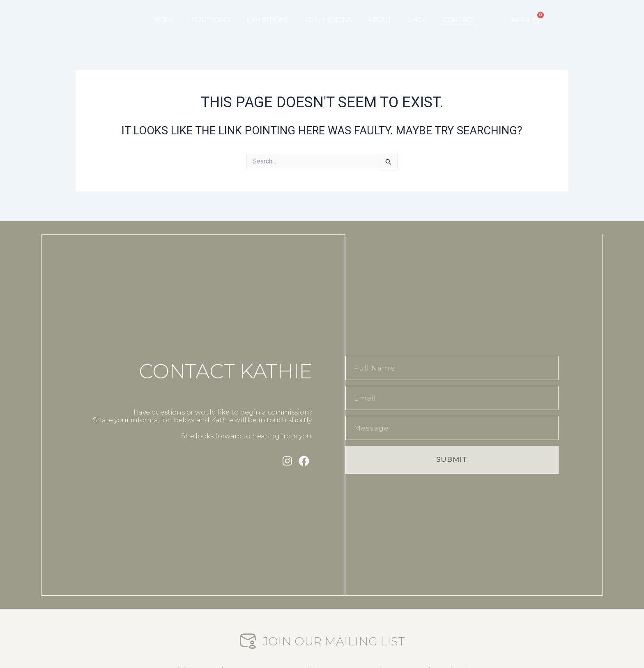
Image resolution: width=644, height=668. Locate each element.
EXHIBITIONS (267, 14)
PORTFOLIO (211, 14)
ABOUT (380, 14)
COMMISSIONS (328, 14)
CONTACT (459, 14)
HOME (164, 14)
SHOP (417, 14)
